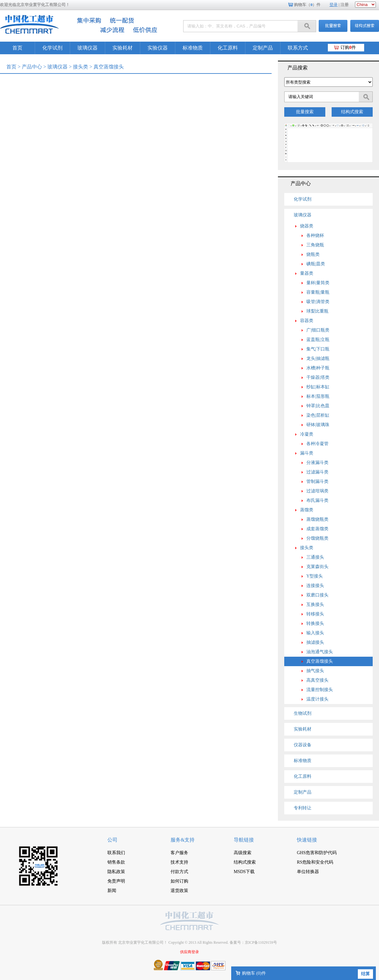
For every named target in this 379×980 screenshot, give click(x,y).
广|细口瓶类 (318, 330)
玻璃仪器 (87, 48)
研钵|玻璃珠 (318, 425)
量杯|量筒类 (318, 283)
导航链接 (244, 840)
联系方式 (298, 48)
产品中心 (32, 67)
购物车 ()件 (254, 973)
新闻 (112, 891)
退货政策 (179, 891)
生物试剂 (303, 713)
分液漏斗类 (317, 463)
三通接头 (315, 557)
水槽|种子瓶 (318, 368)
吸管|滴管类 (318, 302)
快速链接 (307, 840)
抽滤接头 (315, 642)
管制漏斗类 (317, 481)
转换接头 (315, 623)
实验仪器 (158, 48)
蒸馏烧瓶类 (317, 519)
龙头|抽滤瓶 (318, 358)
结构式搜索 (352, 112)
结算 (365, 974)
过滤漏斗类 (317, 472)
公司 (112, 840)
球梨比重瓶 (317, 311)
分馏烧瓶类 (317, 538)
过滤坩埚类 (317, 491)
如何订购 (179, 881)
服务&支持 (183, 840)
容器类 (307, 321)
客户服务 (179, 853)
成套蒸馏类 (317, 529)
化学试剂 (52, 48)
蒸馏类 (307, 510)
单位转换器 (308, 872)
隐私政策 (116, 872)
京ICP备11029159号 (261, 942)
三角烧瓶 (315, 245)
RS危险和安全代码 (315, 862)
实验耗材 (123, 48)
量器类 (307, 273)
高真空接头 (317, 680)
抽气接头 (315, 671)
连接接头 (315, 586)
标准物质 (193, 48)
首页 (17, 48)
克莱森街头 (317, 567)
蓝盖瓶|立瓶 (318, 340)
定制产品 (263, 48)
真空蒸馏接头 (320, 661)
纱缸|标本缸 (318, 387)
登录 (334, 5)
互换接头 (315, 604)
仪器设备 (303, 745)
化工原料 (228, 48)
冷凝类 (307, 434)
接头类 (81, 67)
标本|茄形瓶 (318, 396)
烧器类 (307, 226)
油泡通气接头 (320, 652)
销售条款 (116, 862)
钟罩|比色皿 (318, 406)
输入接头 (315, 633)
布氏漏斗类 (317, 500)
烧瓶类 (313, 254)
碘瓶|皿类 (316, 264)
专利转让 (303, 808)
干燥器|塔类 (318, 377)
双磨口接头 (317, 595)
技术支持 (179, 862)
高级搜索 (243, 853)
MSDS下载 (244, 872)
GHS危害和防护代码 (317, 853)
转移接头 (315, 614)
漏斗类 (307, 453)
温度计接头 (317, 699)
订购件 (348, 47)
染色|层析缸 (318, 415)
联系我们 (116, 853)
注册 (345, 5)
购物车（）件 (307, 5)
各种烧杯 (315, 235)
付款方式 (179, 872)
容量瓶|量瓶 (318, 292)
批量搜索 (305, 112)
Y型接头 (315, 576)
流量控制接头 (320, 690)
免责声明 (116, 881)
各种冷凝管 (317, 444)
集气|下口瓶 (318, 349)
